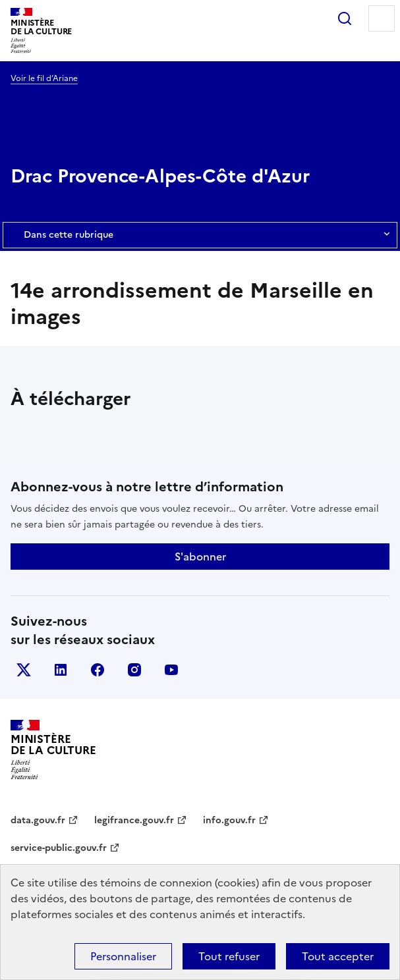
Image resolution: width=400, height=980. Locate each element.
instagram (134, 670)
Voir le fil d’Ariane (44, 78)
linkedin (61, 670)
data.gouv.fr (38, 820)
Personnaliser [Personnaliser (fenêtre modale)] (123, 956)
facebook (98, 670)
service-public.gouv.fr (59, 848)
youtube (171, 670)
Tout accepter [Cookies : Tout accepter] (338, 956)
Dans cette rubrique (200, 235)
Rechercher (345, 18)
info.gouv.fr (229, 820)
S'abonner (200, 557)
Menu (382, 18)
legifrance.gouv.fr (134, 820)
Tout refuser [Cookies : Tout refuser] (229, 956)
